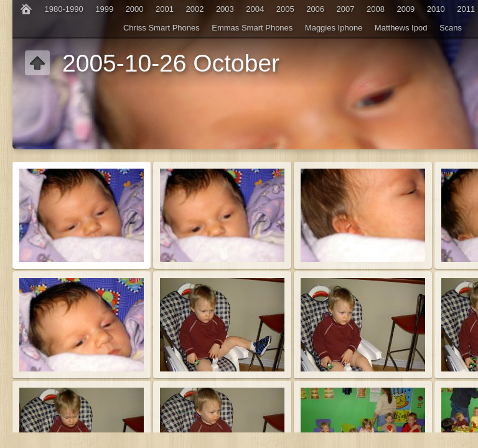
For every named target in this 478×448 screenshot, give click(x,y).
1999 (104, 9)
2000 (135, 9)
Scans (451, 28)
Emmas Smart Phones (252, 28)
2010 (436, 9)
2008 (376, 9)
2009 (405, 9)
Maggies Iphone (334, 28)
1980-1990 (64, 9)
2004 (255, 9)
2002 (194, 9)
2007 (346, 9)
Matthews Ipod (401, 28)
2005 (285, 9)
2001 (165, 9)
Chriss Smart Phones (162, 28)
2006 (315, 9)
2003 (225, 9)
